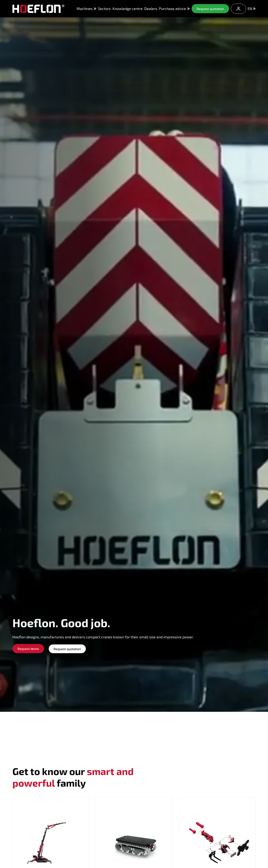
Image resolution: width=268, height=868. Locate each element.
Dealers (151, 9)
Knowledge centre (128, 9)
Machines (86, 9)
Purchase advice (174, 9)
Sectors (104, 9)
